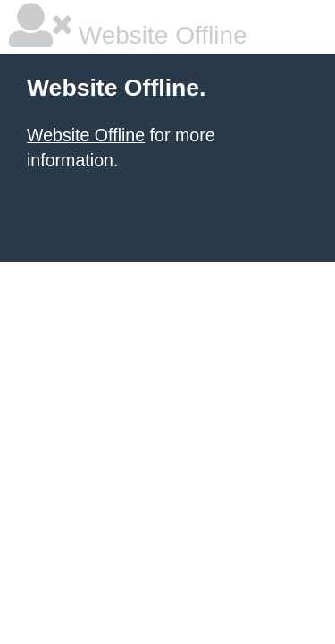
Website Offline (86, 135)
